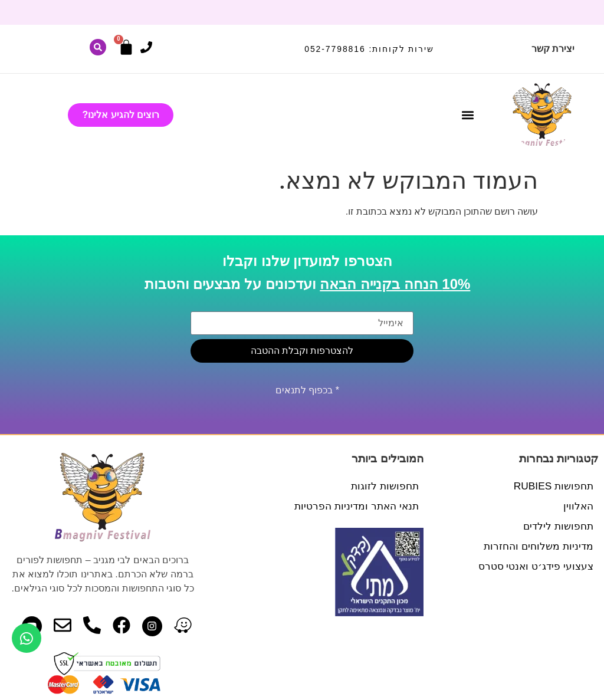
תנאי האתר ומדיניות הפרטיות (354, 506)
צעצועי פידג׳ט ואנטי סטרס (533, 566)
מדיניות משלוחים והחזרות (536, 546)
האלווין (578, 506)
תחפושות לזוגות (383, 486)
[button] (467, 115)
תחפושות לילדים (557, 526)
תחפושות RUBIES (552, 486)
